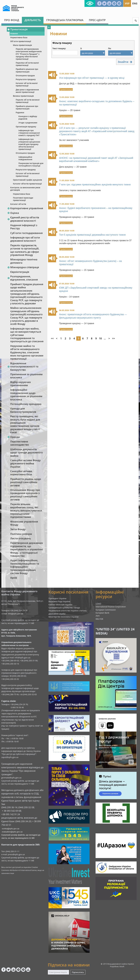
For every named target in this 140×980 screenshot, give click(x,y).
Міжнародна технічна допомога (24, 261)
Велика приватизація (23, 96)
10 (100, 338)
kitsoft (122, 967)
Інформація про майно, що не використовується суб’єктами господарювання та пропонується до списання (27, 335)
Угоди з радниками (28, 123)
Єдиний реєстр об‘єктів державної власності (23, 219)
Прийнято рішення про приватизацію (27, 70)
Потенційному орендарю (26, 404)
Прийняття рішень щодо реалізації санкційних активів (26, 482)
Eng (135, 3)
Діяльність (33, 20)
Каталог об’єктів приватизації (27, 184)
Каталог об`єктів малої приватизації (27, 84)
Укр (127, 3)
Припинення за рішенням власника (26, 376)
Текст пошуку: (59, 48)
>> (114, 338)
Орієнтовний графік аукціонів (27, 180)
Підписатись (78, 972)
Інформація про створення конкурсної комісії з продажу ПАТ (29, 133)
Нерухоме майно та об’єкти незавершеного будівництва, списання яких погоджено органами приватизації (27, 352)
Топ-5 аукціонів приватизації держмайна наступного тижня (92, 235)
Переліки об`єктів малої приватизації (27, 64)
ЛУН (98, 616)
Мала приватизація (22, 45)
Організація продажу (26, 127)
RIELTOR (99, 619)
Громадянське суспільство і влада (64, 608)
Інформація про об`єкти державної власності (25, 239)
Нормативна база (19, 37)
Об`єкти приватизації (21, 41)
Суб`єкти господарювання (26, 233)
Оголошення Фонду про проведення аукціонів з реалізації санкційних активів (25, 495)
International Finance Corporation (111, 607)
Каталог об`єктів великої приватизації (28, 175)
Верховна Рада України (59, 601)
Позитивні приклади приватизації (23, 199)
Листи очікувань (21, 538)
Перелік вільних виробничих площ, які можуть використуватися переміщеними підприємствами (26, 511)
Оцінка (13, 213)
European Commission (106, 610)
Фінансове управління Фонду (24, 523)
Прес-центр (97, 20)
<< (52, 338)
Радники (20, 112)
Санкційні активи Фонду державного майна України (25, 463)
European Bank (102, 613)
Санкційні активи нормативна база (21, 473)
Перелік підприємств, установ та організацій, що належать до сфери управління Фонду (25, 250)
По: (110, 48)
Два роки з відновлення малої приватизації (27, 91)
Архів (14, 578)
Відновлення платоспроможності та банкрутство (23, 367)
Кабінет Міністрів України (60, 605)
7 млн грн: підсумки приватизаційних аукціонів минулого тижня (95, 185)
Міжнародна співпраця (23, 267)
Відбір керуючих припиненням (21, 384)
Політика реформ (21, 534)
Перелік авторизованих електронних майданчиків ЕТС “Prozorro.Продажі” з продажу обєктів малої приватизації (29, 54)
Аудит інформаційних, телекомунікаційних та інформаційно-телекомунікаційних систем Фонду (25, 567)
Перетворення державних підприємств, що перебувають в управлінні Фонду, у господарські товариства (27, 549)
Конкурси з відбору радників (28, 118)
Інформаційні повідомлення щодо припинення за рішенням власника (26, 395)
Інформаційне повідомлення (25, 158)
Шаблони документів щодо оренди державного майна (26, 452)
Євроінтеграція (20, 272)
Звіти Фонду (18, 529)
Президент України (57, 598)
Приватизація (17, 29)
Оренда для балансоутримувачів (23, 410)
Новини (14, 33)
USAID (98, 604)
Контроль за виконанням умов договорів (25, 189)
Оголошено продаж (25, 75)
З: (81, 48)
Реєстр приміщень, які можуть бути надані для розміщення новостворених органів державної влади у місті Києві (25, 424)
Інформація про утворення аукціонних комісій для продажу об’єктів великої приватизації (29, 144)
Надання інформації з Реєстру (24, 227)
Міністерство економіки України (64, 617)
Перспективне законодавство (20, 443)
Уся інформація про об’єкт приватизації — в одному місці (92, 78)
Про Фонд (12, 20)
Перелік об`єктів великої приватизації (28, 101)
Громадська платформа (65, 20)
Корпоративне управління (25, 208)
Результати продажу (26, 79)
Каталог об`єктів (18, 204)
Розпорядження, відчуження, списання (23, 278)
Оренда (14, 437)
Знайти (125, 62)
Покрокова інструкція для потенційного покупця (31, 164)
